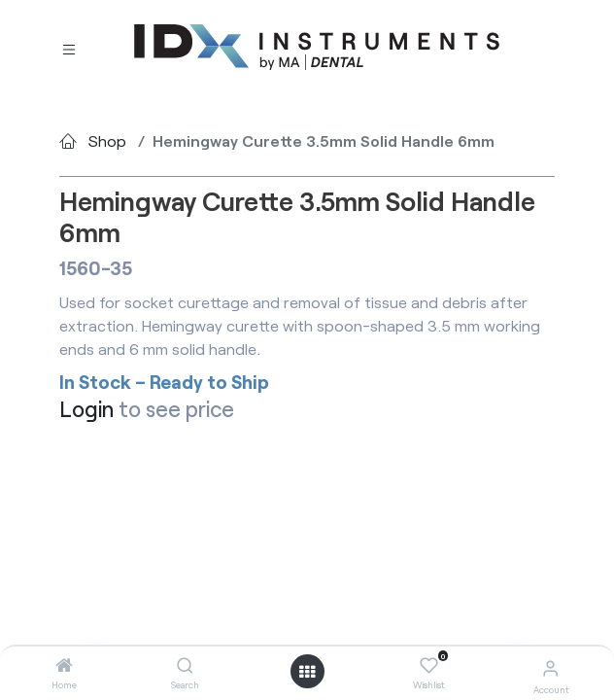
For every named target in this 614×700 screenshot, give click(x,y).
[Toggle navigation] (69, 48)
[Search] (185, 665)
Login (86, 409)
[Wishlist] (429, 666)
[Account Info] (550, 667)
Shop (107, 140)
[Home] (64, 665)
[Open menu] (307, 672)
